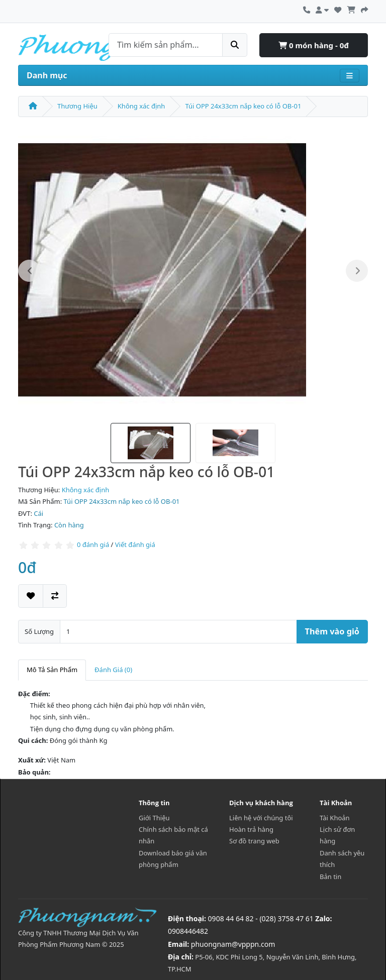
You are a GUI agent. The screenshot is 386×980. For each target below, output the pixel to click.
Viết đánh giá (135, 545)
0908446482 (188, 931)
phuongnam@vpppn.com (233, 944)
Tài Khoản (335, 818)
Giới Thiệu (154, 818)
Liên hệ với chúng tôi (261, 818)
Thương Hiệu (77, 106)
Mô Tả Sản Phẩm (52, 670)
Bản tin (330, 877)
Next (357, 271)
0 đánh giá (93, 545)
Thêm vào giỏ (332, 631)
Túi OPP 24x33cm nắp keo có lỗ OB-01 (243, 106)
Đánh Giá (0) (113, 670)
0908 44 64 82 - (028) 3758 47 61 (261, 918)
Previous (29, 271)
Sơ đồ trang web (254, 841)
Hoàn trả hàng (251, 829)
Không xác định (141, 106)
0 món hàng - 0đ (314, 45)
